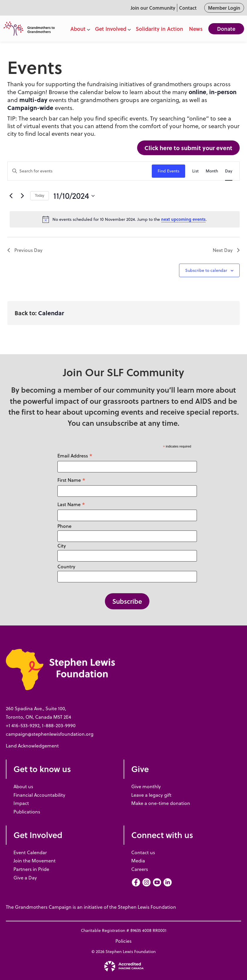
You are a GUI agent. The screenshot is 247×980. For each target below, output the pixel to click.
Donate (226, 29)
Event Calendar (30, 852)
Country (66, 567)
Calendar (51, 313)
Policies (123, 941)
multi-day (33, 100)
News (196, 29)
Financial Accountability (39, 795)
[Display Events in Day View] (229, 171)
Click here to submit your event (188, 148)
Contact (188, 8)
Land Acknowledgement (32, 746)
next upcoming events (183, 219)
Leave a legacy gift (151, 795)
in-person (223, 92)
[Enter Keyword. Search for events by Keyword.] (80, 171)
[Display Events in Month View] (212, 171)
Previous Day (25, 250)
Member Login (224, 8)
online (197, 92)
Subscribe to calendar (206, 270)
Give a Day (25, 878)
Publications (27, 812)
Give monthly (146, 786)
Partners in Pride (31, 869)
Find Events (168, 171)
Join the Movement (35, 861)
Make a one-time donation (161, 803)
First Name (71, 480)
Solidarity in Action (159, 29)
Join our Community (153, 8)
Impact (21, 803)
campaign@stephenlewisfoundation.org (50, 734)
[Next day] (22, 196)
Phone (64, 526)
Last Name (71, 504)
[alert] (125, 219)
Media (138, 861)
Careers (140, 869)
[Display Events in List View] (195, 171)
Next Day (226, 250)
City (62, 546)
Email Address (75, 456)
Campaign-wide (30, 107)
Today (40, 196)
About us (23, 786)
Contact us (143, 852)
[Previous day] (11, 196)
